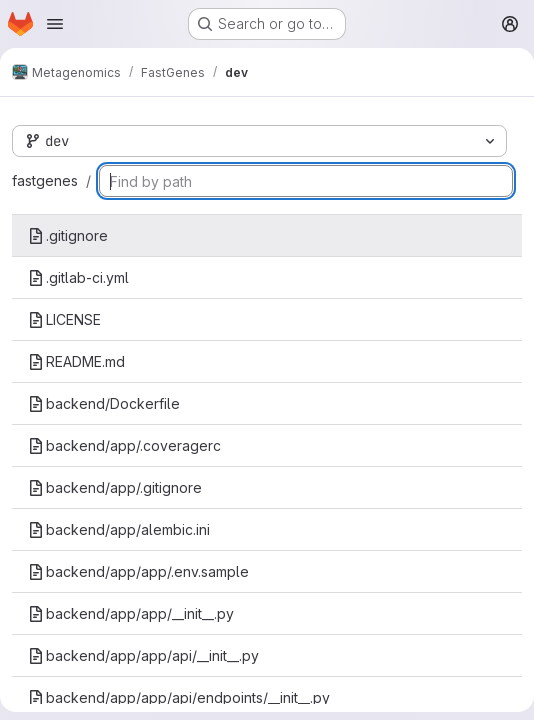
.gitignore (68, 235)
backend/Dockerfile (104, 403)
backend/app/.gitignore (115, 487)
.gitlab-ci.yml (78, 277)
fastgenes (45, 180)
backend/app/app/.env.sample (138, 571)
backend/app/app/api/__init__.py (143, 655)
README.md (76, 361)
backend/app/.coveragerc (124, 445)
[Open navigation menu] (55, 24)
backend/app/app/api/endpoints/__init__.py (179, 697)
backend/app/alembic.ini (119, 529)
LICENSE (64, 319)
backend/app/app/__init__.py (131, 613)
